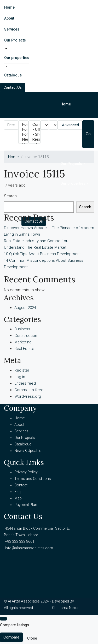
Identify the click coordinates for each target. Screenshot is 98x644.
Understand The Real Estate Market (35, 247)
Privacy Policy (26, 472)
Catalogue (13, 75)
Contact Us (13, 87)
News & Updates (28, 451)
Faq (18, 492)
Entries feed (25, 383)
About (9, 18)
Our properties (17, 58)
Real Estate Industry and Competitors (37, 241)
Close (32, 638)
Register (22, 370)
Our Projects (15, 40)
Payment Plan (26, 505)
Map (18, 498)
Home (9, 7)
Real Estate (24, 349)
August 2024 (25, 308)
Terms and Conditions (33, 479)
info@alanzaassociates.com (29, 548)
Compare (11, 637)
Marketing (23, 342)
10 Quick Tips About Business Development (42, 254)
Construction (26, 336)
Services (12, 29)
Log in (20, 377)
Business (22, 329)
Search (10, 196)
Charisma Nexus (66, 608)
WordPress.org (28, 396)
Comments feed (29, 390)
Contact (21, 485)
